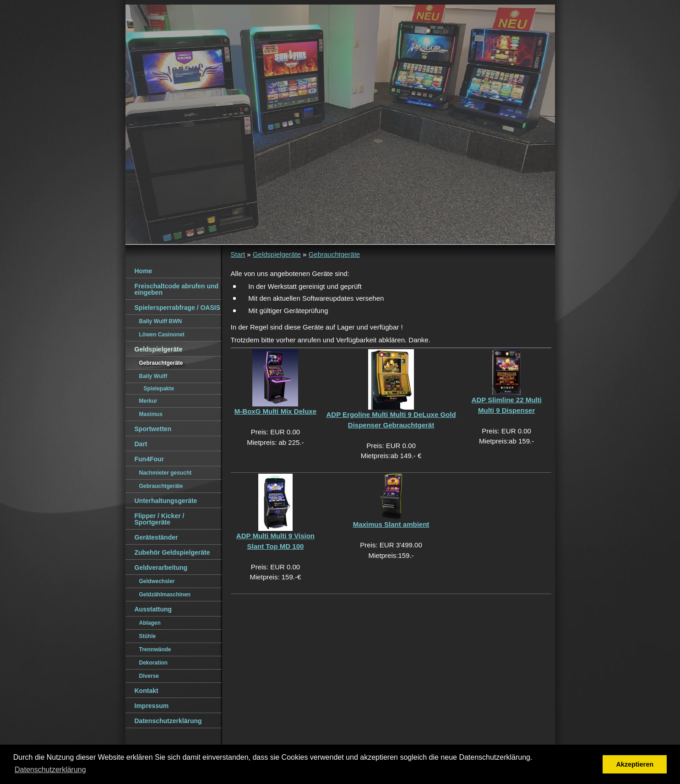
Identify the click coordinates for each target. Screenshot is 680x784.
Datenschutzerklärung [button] (50, 770)
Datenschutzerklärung (168, 721)
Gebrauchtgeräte (335, 254)
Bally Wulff (153, 376)
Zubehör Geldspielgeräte (172, 552)
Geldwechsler (157, 581)
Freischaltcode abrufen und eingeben (177, 289)
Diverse (149, 676)
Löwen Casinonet (162, 335)
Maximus (151, 414)
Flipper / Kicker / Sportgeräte (160, 519)
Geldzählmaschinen (165, 595)
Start (238, 254)
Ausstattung (153, 609)
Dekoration (154, 663)
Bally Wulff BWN (161, 321)
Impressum (152, 706)
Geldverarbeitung (161, 568)
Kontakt (147, 691)
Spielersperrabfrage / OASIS (178, 308)
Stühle (148, 636)
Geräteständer (156, 537)
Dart (141, 444)
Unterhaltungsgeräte (166, 501)
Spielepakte (159, 389)
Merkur (148, 401)
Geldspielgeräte (277, 254)
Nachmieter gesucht (166, 473)
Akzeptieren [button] (635, 764)
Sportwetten (153, 429)
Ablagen (150, 623)
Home (144, 271)
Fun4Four (150, 459)
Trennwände (155, 649)
